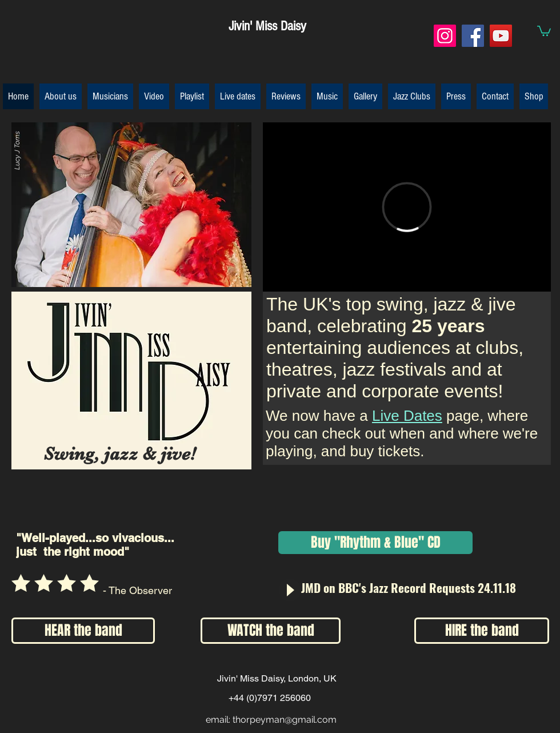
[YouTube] (501, 36)
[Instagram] (445, 36)
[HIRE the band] (482, 631)
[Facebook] (473, 36)
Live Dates (407, 416)
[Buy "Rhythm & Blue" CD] (375, 543)
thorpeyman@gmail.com (285, 720)
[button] (544, 30)
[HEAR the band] (83, 631)
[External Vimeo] (407, 207)
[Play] (290, 590)
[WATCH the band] (271, 631)
